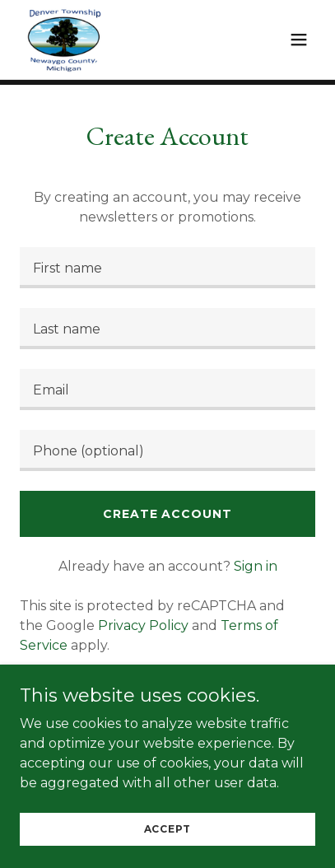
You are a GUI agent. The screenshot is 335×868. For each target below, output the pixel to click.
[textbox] (167, 268)
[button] (299, 40)
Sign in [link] (256, 566)
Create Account (167, 514)
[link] (64, 40)
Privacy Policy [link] (143, 625)
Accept (168, 829)
